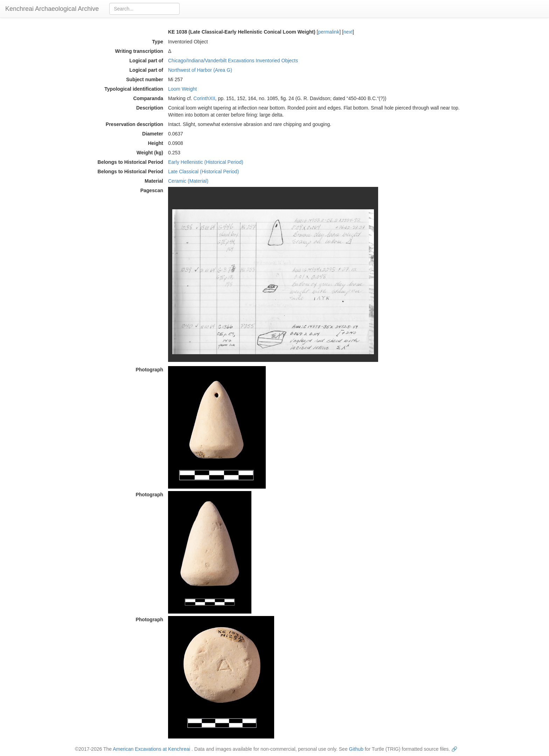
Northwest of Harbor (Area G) (200, 70)
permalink (329, 32)
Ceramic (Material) (188, 181)
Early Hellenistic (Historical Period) (206, 162)
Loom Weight (182, 89)
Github (356, 749)
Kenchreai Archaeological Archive (52, 9)
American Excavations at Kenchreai (151, 749)
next (348, 32)
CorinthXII (204, 98)
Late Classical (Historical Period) (203, 171)
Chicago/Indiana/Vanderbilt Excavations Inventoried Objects (233, 61)
